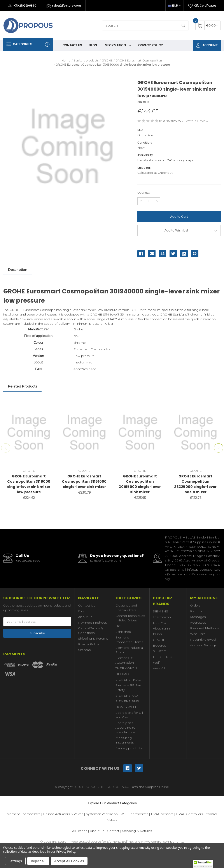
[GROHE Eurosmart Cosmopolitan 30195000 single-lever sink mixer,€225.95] (140, 432)
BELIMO (122, 674)
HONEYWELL (126, 707)
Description (17, 270)
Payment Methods (92, 623)
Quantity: (144, 193)
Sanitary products (129, 748)
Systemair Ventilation (102, 814)
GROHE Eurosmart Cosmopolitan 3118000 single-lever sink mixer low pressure (29, 484)
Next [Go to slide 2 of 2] (219, 448)
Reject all (38, 861)
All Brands (80, 831)
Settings (15, 861)
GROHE (159, 640)
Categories (28, 44)
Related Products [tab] (22, 386)
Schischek (123, 632)
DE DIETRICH (164, 657)
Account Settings (203, 645)
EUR (175, 5)
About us (85, 617)
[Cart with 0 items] (212, 25)
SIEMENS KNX (127, 696)
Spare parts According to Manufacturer (126, 728)
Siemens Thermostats (24, 814)
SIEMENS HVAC (128, 680)
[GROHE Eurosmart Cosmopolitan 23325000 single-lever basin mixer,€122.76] (195, 432)
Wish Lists (198, 634)
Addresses (198, 623)
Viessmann (161, 628)
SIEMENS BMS (127, 701)
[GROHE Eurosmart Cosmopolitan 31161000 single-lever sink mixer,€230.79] (84, 432)
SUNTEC (159, 651)
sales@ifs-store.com (64, 6)
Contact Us (72, 45)
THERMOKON (126, 668)
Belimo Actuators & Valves (63, 814)
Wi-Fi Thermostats (134, 814)
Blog (93, 45)
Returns (196, 611)
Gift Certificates (202, 6)
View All (159, 668)
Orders (195, 605)
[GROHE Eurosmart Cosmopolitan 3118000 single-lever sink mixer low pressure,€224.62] (29, 432)
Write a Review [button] (197, 121)
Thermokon (162, 617)
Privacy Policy (150, 45)
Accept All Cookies (69, 861)
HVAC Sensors (162, 814)
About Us (97, 831)
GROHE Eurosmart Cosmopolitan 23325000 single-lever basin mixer (195, 484)
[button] (203, 864)
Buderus (159, 645)
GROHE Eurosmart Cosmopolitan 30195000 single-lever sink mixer (140, 484)
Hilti (118, 626)
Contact (113, 831)
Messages (198, 617)
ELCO (157, 634)
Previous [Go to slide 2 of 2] (6, 448)
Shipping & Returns (93, 638)
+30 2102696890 (22, 6)
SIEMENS (160, 611)
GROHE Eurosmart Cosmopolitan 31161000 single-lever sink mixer (84, 481)
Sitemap (85, 650)
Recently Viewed (203, 640)
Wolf (156, 663)
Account (207, 45)
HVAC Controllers (189, 814)
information (117, 45)
